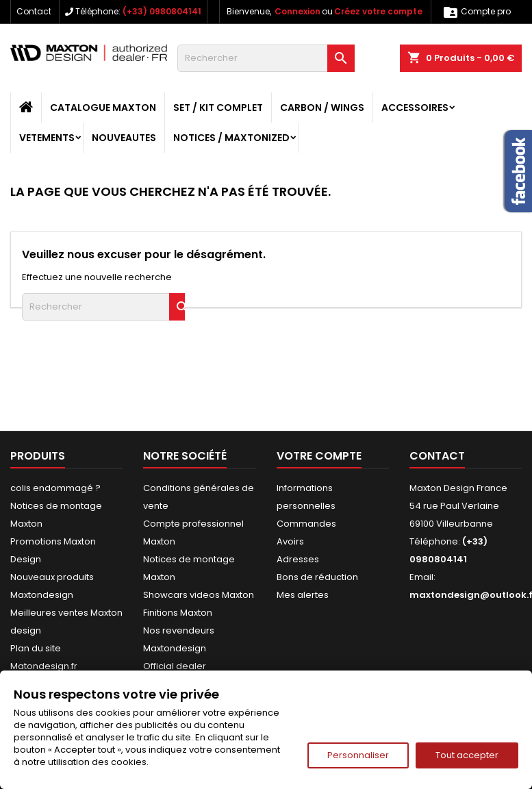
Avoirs (290, 541)
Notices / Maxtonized (231, 138)
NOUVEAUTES (124, 138)
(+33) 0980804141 (162, 11)
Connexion (297, 11)
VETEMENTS (47, 138)
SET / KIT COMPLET (218, 108)
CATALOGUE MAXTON (103, 108)
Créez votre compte (378, 11)
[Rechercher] (266, 58)
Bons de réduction (317, 577)
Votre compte (319, 456)
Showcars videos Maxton (199, 595)
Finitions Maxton (178, 613)
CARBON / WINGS (322, 108)
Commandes (306, 524)
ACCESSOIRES (415, 108)
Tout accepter (467, 755)
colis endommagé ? (55, 488)
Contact (34, 11)
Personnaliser (358, 755)
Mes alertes (303, 595)
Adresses (298, 559)
